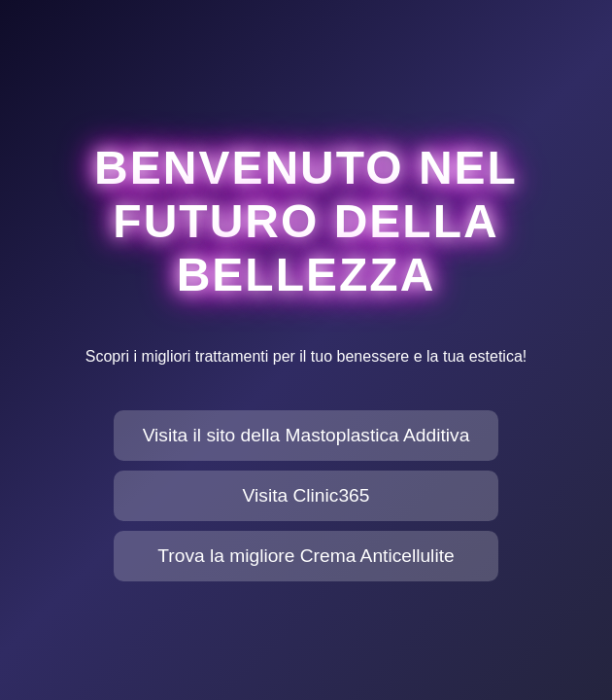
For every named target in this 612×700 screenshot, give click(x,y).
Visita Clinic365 (306, 495)
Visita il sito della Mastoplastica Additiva (306, 435)
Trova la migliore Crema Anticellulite (306, 556)
